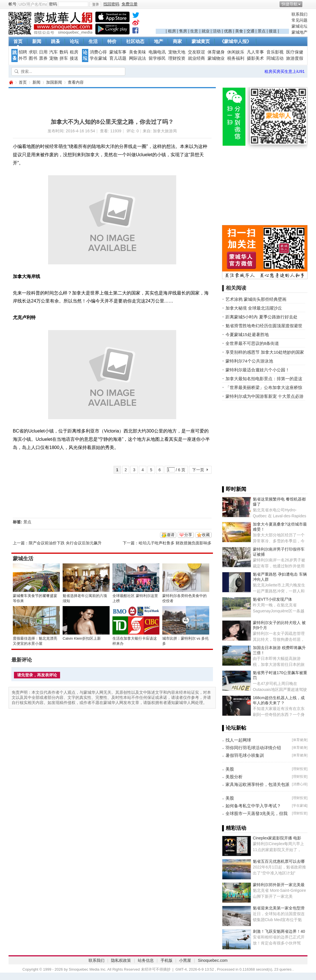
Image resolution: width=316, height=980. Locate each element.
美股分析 (234, 777)
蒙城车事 (118, 52)
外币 (23, 58)
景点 (262, 31)
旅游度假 (295, 58)
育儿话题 (118, 58)
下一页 (198, 470)
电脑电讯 (157, 52)
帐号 (13, 4)
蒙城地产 (299, 32)
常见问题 (299, 20)
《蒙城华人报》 (235, 41)
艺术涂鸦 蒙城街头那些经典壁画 (256, 299)
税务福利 (236, 58)
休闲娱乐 (236, 52)
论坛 (74, 41)
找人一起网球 (238, 740)
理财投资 (177, 58)
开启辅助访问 (306, 4)
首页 (18, 41)
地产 (159, 41)
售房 (183, 31)
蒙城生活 (23, 559)
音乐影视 (275, 52)
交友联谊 (196, 52)
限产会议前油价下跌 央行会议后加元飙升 (65, 543)
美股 (230, 769)
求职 (33, 52)
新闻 (37, 41)
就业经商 (196, 58)
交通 (251, 31)
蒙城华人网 (11, 82)
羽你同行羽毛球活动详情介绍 (253, 748)
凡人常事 (255, 52)
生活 (93, 41)
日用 (43, 52)
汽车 (54, 52)
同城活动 (275, 58)
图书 (33, 58)
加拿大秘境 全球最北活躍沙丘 (254, 308)
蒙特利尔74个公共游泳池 (249, 361)
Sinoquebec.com (213, 960)
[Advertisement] (222, 20)
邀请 (171, 535)
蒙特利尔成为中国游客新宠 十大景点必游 (264, 396)
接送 (273, 31)
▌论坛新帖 (234, 728)
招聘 (23, 52)
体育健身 (216, 52)
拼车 (64, 58)
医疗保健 (295, 52)
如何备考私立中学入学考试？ (253, 806)
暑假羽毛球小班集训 (245, 755)
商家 (177, 41)
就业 (206, 31)
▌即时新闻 (234, 489)
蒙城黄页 (201, 41)
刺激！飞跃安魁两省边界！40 (279, 931)
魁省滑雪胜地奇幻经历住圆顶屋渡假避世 (264, 326)
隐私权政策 (121, 960)
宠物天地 (177, 52)
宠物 (54, 58)
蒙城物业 (216, 58)
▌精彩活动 (234, 828)
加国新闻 (54, 82)
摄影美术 (255, 58)
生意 (194, 31)
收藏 (206, 535)
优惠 (228, 31)
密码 (53, 4)
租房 (172, 31)
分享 (188, 535)
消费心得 (98, 52)
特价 (112, 41)
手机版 (167, 960)
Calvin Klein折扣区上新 (82, 638)
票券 (43, 58)
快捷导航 (290, 4)
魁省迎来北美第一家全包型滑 (279, 908)
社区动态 (135, 41)
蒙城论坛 (299, 26)
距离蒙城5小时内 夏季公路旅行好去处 (261, 317)
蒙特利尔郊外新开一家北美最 (279, 885)
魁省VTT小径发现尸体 (272, 599)
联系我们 (299, 14)
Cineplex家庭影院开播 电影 (277, 838)
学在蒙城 (98, 58)
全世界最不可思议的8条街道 (252, 343)
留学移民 (157, 58)
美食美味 (138, 52)
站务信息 (146, 960)
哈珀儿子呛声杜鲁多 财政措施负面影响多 (175, 543)
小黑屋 (185, 960)
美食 (239, 31)
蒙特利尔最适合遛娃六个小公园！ (257, 370)
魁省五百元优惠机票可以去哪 (279, 861)
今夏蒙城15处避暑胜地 (247, 334)
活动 (217, 31)
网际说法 (138, 58)
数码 (64, 52)
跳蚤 (56, 41)
